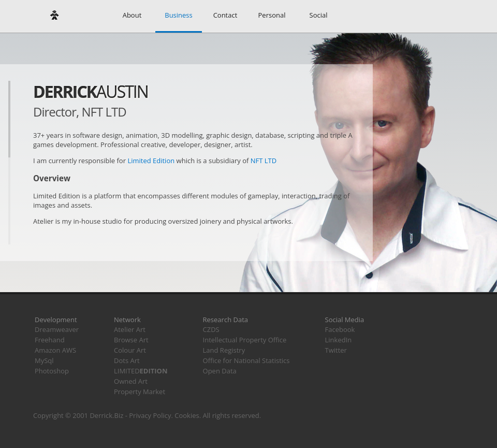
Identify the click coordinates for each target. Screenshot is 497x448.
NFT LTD (264, 161)
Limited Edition (151, 161)
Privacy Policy (150, 415)
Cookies (187, 415)
